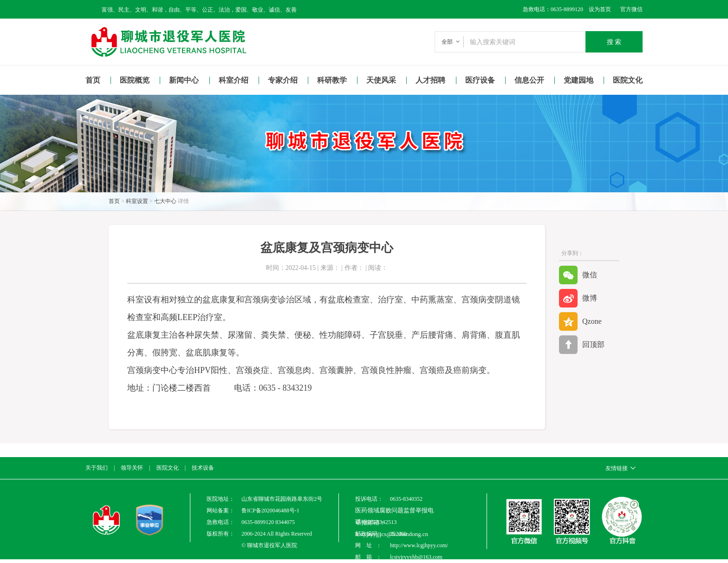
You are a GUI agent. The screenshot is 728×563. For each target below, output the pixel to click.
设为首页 (597, 9)
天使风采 (381, 80)
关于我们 (97, 468)
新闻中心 (184, 80)
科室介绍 (234, 80)
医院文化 (628, 80)
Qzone (580, 321)
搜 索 (614, 42)
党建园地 (578, 80)
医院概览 (135, 80)
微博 (578, 298)
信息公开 (529, 80)
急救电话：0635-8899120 (553, 9)
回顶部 (582, 345)
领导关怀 (132, 468)
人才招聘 (430, 80)
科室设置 (137, 201)
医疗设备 (480, 80)
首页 (93, 80)
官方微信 (631, 9)
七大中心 (165, 201)
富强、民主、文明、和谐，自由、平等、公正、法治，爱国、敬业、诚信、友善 (199, 10)
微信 (578, 275)
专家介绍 (283, 80)
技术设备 (203, 468)
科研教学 (332, 80)
